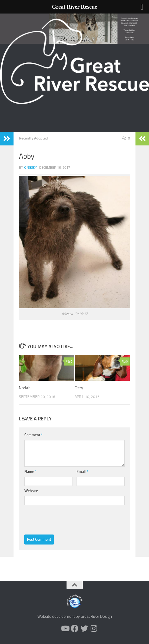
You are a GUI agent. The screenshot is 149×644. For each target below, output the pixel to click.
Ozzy (79, 388)
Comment (34, 435)
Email (82, 472)
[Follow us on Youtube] (65, 629)
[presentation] (65, 519)
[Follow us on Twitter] (84, 629)
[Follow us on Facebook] (75, 629)
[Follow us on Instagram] (94, 629)
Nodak (24, 388)
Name (30, 472)
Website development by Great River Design (75, 616)
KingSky (30, 167)
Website (31, 491)
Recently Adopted (33, 138)
